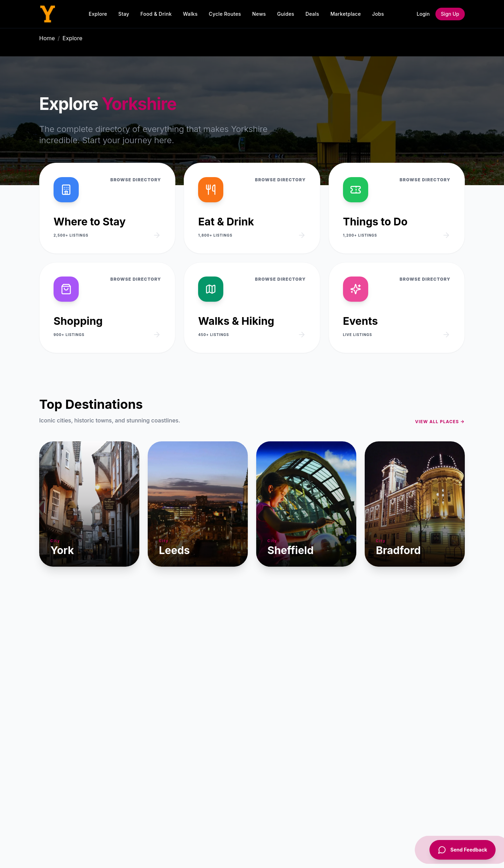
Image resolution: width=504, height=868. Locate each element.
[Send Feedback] (463, 850)
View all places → (440, 422)
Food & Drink (156, 14)
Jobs (378, 14)
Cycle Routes (225, 14)
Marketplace (346, 14)
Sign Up (450, 14)
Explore (98, 14)
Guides (286, 14)
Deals (312, 14)
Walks (190, 14)
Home (47, 38)
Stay (124, 14)
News (259, 14)
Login (423, 14)
